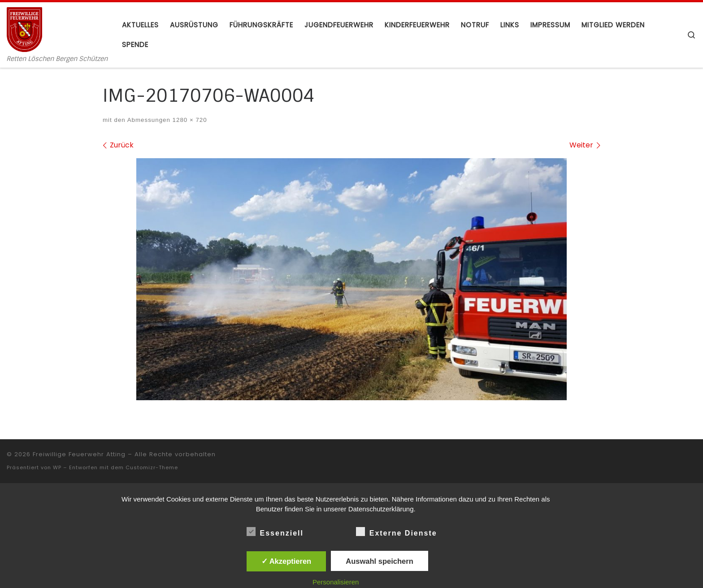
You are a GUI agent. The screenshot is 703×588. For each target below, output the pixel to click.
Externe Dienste (397, 532)
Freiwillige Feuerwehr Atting (79, 454)
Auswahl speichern (379, 561)
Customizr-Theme (152, 467)
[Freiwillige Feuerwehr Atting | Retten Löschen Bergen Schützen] (24, 29)
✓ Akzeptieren (286, 561)
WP (57, 467)
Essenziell (275, 532)
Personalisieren (336, 582)
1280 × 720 (189, 120)
